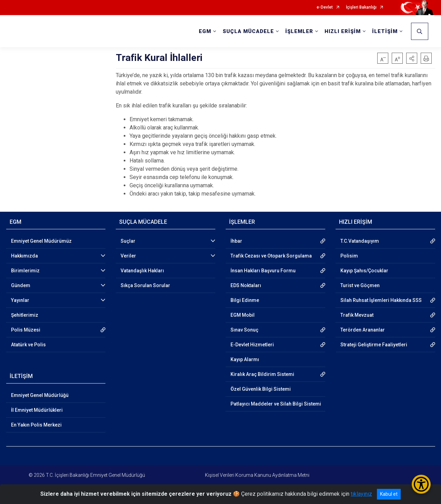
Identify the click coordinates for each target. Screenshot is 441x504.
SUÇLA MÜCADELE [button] (248, 31)
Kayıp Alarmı (245, 359)
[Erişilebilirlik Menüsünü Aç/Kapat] (421, 484)
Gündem (21, 285)
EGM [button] (205, 31)
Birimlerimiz (25, 271)
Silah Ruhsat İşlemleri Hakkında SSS (381, 300)
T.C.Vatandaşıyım (360, 241)
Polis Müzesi (26, 330)
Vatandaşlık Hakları (142, 271)
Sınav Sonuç (244, 330)
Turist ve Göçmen (360, 285)
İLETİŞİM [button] (385, 31)
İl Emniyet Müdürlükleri (37, 410)
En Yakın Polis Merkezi (36, 425)
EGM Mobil (243, 315)
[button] (412, 58)
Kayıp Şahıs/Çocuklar (364, 271)
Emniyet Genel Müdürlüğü (40, 395)
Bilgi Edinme (245, 300)
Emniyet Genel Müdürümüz (41, 241)
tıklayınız (361, 494)
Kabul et (389, 494)
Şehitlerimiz (25, 315)
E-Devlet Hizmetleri (252, 345)
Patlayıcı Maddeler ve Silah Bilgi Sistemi (276, 404)
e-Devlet (325, 7)
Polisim (349, 256)
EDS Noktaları (246, 285)
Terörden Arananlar (363, 330)
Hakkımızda (24, 256)
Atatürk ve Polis (28, 345)
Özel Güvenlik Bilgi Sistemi (261, 389)
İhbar (236, 241)
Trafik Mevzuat (357, 315)
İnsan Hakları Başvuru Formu (263, 271)
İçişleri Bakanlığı (361, 7)
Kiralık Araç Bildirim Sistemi (262, 374)
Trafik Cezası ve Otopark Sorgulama (271, 256)
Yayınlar (20, 300)
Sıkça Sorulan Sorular (145, 285)
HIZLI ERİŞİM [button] (343, 31)
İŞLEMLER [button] (299, 31)
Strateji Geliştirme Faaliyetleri (374, 345)
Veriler (128, 256)
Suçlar (128, 241)
